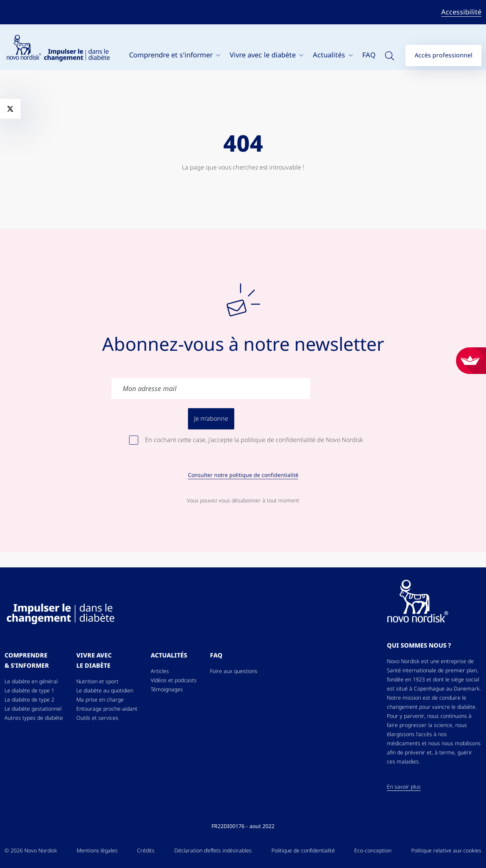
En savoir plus (404, 787)
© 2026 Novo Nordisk (31, 851)
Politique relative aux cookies (446, 851)
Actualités (330, 55)
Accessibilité (461, 12)
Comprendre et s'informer (172, 55)
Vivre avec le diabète (264, 55)
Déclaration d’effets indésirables (213, 851)
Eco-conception (373, 851)
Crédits (146, 851)
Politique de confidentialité (303, 851)
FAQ (369, 55)
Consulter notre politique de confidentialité (243, 475)
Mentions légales (97, 851)
